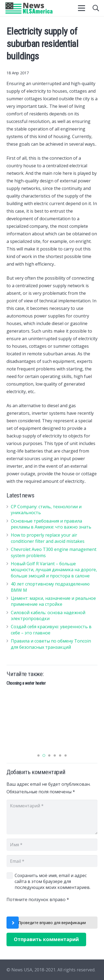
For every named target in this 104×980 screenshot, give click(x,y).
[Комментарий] (52, 817)
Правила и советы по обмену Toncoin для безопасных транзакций (51, 644)
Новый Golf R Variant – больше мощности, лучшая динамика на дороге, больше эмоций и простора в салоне (54, 570)
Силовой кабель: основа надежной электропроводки (48, 616)
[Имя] (52, 845)
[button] (38, 755)
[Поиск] (96, 8)
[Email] (52, 861)
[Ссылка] (29, 8)
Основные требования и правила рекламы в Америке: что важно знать (51, 524)
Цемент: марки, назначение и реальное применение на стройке (53, 601)
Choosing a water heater (26, 683)
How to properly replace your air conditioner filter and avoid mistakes (48, 538)
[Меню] (82, 8)
